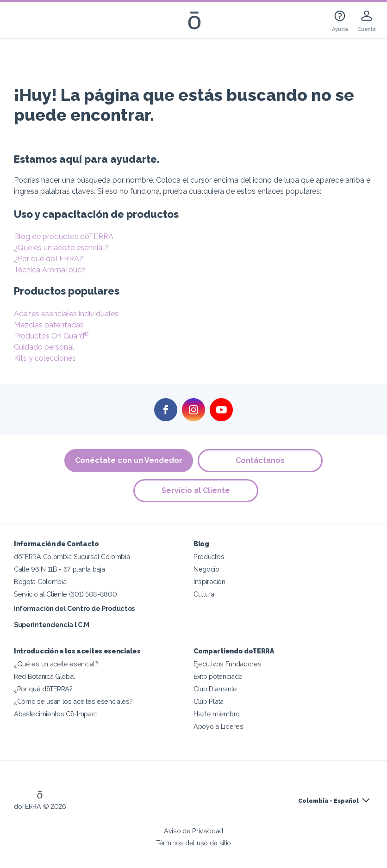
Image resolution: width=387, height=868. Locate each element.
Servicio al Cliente (196, 490)
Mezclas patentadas (49, 325)
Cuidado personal (44, 347)
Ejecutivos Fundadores (228, 664)
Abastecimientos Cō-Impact (55, 714)
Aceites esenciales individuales (66, 314)
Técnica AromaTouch (50, 270)
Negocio (206, 569)
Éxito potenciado (218, 676)
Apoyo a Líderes (218, 726)
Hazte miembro (217, 714)
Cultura (204, 594)
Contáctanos (260, 460)
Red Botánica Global (44, 676)
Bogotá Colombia (40, 582)
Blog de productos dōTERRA (64, 237)
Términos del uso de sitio (193, 843)
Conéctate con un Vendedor (129, 460)
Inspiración (209, 582)
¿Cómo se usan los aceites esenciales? (73, 701)
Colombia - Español (328, 801)
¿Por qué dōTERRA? (49, 259)
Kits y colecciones (45, 358)
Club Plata (209, 701)
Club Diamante (215, 689)
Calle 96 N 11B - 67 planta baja (59, 569)
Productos (209, 557)
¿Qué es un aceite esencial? (61, 248)
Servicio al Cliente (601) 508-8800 (65, 594)
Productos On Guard (51, 336)
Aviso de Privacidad (193, 831)
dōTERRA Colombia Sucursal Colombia (72, 557)
